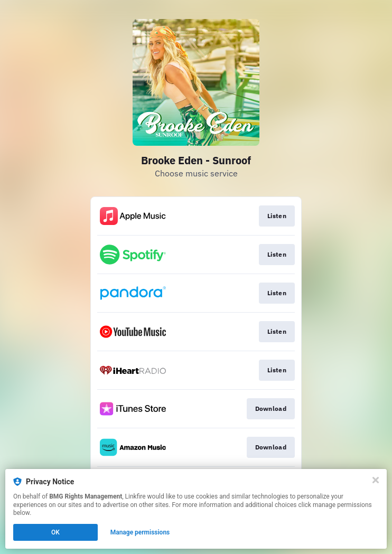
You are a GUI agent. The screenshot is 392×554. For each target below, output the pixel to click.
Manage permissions (140, 532)
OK (55, 532)
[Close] (376, 480)
